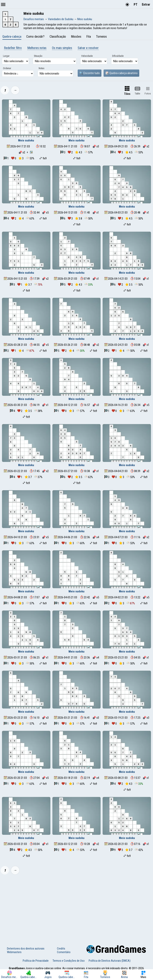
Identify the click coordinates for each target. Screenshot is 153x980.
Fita (89, 37)
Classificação (58, 37)
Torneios (101, 37)
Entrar (146, 4)
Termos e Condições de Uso (69, 961)
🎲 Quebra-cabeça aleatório (121, 73)
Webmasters (14, 952)
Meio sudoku (26, 140)
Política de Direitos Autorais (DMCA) (110, 961)
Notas (42, 68)
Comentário (64, 952)
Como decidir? (35, 37)
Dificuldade (118, 56)
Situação (38, 56)
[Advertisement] (76, 907)
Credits (61, 949)
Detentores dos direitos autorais (26, 949)
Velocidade (87, 56)
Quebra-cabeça (12, 37)
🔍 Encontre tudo (90, 73)
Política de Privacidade (36, 961)
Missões (76, 37)
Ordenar (7, 68)
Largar (6, 56)
